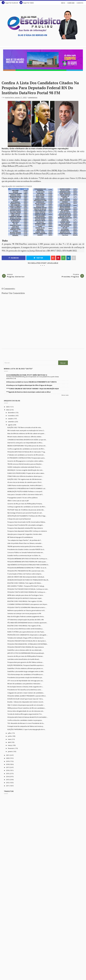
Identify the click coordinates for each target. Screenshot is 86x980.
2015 (8, 774)
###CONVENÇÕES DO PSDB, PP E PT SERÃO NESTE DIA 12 (27, 375)
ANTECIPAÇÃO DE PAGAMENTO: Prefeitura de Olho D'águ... (27, 516)
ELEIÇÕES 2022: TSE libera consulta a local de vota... (25, 427)
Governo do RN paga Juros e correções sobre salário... (26, 461)
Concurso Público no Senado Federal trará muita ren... (26, 552)
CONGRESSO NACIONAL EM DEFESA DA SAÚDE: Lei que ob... (27, 440)
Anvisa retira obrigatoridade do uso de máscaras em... (26, 711)
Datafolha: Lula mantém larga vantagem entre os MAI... (26, 671)
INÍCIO (63, 3)
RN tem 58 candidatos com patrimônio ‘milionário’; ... (25, 684)
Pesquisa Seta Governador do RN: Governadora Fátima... (27, 522)
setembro (11, 422)
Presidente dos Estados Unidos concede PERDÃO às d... (26, 549)
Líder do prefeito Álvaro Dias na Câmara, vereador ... (25, 543)
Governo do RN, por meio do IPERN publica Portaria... (25, 504)
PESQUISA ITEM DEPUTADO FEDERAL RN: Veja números (26, 647)
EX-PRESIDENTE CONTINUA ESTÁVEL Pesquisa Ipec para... (26, 458)
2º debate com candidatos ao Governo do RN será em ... (26, 455)
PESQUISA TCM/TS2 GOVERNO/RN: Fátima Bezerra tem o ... (27, 607)
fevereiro (11, 748)
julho (10, 733)
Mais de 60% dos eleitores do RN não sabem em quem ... (26, 433)
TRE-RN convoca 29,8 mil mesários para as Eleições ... (25, 464)
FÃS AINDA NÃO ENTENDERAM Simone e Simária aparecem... (27, 623)
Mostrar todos (65, 395)
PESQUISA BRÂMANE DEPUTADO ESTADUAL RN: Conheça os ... (28, 559)
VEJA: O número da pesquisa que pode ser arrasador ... (26, 705)
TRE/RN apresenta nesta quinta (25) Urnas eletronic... (25, 546)
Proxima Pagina (70, 277)
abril (10, 742)
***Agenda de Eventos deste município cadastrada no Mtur (28, 392)
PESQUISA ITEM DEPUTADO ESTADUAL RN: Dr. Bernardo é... (27, 641)
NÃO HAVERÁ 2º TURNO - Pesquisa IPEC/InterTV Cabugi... (26, 586)
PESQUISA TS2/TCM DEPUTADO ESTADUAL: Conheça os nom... (28, 589)
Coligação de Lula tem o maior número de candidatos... (26, 693)
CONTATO (80, 3)
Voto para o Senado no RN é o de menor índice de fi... (25, 494)
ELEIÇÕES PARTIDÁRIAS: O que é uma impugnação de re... (27, 729)
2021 (8, 755)
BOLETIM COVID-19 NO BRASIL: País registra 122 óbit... (25, 601)
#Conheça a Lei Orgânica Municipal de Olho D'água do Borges (29, 385)
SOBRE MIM (71, 3)
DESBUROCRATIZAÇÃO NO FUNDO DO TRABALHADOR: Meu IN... (28, 580)
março (10, 745)
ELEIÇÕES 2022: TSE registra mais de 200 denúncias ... (25, 479)
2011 (8, 786)
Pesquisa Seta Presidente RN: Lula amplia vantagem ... (26, 525)
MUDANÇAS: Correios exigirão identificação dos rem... (25, 470)
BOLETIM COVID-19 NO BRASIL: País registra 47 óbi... (25, 626)
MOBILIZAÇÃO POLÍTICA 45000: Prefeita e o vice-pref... (25, 491)
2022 (8, 410)
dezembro (12, 413)
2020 (8, 758)
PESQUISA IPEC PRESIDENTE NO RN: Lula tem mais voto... (26, 571)
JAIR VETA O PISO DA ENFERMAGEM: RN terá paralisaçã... (26, 653)
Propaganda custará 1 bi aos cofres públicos (23, 498)
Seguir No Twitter (27, 3)
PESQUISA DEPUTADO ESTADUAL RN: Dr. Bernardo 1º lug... (27, 452)
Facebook (14, 258)
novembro (12, 416)
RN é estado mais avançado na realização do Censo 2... (26, 430)
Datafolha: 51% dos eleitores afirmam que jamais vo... (26, 668)
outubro (11, 419)
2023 (8, 407)
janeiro (10, 751)
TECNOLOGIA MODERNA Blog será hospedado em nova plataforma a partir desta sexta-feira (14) (32, 378)
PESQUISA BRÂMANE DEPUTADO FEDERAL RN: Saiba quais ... (27, 562)
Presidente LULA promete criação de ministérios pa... (25, 677)
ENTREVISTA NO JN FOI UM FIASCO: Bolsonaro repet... (25, 598)
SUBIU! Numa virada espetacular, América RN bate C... (25, 485)
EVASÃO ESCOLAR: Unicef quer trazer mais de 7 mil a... (26, 699)
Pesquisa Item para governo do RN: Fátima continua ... (26, 662)
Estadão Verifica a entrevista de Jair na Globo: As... (24, 555)
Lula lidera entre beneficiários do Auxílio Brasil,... (24, 659)
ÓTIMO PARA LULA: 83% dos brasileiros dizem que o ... (25, 476)
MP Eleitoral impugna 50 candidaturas (20, 537)
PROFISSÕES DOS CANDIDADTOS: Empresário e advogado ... (28, 635)
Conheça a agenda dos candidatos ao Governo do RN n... (27, 507)
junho (10, 736)
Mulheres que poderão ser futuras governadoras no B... (26, 610)
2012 (8, 783)
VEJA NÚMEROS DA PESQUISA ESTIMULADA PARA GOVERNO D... (28, 565)
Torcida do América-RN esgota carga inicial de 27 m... (25, 714)
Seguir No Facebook (10, 3)
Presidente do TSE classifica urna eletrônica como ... (25, 690)
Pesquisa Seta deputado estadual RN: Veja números (25, 528)
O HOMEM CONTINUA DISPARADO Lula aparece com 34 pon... (28, 604)
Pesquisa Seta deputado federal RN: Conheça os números (27, 531)
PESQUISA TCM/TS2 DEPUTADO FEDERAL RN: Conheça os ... (27, 592)
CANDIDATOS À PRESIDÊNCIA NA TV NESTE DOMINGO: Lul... (27, 488)
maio (10, 739)
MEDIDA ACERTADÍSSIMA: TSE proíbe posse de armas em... (27, 446)
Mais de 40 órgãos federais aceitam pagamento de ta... (26, 616)
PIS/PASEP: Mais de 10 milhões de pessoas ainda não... (26, 510)
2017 (8, 767)
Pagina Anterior (16, 277)
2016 (8, 770)
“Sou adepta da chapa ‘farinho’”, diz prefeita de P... (25, 540)
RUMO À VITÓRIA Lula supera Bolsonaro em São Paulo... (26, 632)
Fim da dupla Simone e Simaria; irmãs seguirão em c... (25, 687)
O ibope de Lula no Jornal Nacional (19, 519)
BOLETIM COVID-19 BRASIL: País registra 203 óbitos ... (25, 583)
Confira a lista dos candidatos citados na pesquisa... (25, 720)
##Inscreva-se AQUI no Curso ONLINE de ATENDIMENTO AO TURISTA (31, 382)
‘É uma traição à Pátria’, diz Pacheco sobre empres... (25, 574)
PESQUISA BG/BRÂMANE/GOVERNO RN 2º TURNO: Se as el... (27, 568)
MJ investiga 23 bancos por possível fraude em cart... (25, 513)
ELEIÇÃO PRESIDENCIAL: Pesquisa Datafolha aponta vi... (26, 665)
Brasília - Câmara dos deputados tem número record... (26, 702)
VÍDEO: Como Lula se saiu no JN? (18, 501)
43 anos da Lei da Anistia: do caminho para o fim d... (25, 482)
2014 (8, 777)
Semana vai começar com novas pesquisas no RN (24, 613)
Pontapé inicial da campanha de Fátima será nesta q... (26, 726)
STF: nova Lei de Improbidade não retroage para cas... (26, 681)
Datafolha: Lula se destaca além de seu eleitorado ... (25, 650)
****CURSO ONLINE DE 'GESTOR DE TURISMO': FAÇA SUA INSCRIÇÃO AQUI (32, 389)
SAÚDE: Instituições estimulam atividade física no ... (25, 467)
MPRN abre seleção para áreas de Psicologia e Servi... (26, 595)
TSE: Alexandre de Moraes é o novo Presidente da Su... (26, 723)
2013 (8, 780)
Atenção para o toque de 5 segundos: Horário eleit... (25, 534)
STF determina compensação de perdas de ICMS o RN (26, 620)
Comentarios (33, 97)
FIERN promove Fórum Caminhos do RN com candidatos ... (27, 708)
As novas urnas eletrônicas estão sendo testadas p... (25, 629)
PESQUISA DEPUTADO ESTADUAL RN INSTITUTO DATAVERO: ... (28, 717)
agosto (10, 425)
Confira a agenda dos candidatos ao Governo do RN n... (26, 449)
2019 (8, 761)
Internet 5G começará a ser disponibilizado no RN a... (25, 443)
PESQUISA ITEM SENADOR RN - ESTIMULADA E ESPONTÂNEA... (28, 644)
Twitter (38, 258)
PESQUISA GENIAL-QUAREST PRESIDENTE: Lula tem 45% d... (27, 696)
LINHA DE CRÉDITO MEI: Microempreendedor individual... (26, 577)
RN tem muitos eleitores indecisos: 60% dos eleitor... (25, 437)
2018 (8, 764)
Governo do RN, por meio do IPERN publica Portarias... (26, 656)
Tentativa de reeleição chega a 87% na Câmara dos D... (26, 638)
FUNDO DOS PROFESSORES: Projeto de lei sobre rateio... (26, 473)
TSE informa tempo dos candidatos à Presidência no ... (26, 674)
